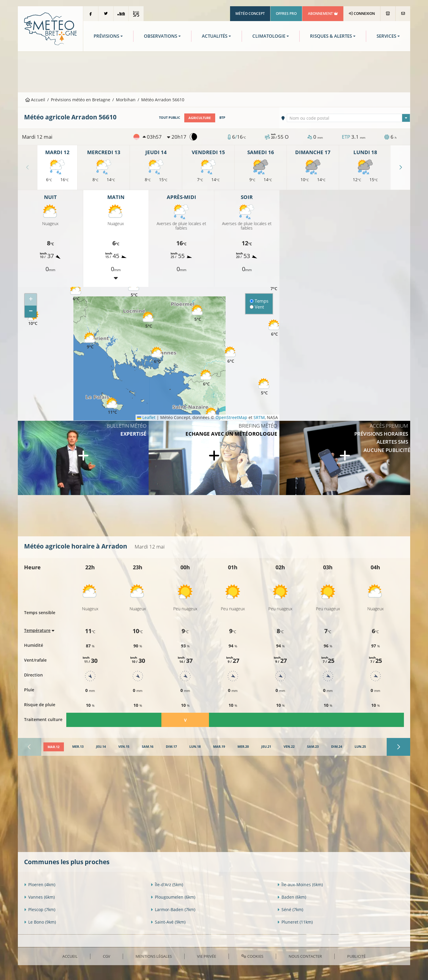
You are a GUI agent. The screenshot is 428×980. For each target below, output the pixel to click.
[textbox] (349, 118)
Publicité (356, 956)
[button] (76, 292)
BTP (222, 118)
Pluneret (295, 922)
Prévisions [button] (106, 36)
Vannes (39, 897)
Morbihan (126, 100)
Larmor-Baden (173, 909)
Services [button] (386, 36)
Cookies (252, 956)
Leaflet (146, 417)
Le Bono (40, 922)
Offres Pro (286, 14)
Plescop (40, 909)
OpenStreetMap (231, 417)
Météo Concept (250, 14)
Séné (290, 909)
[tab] (53, 747)
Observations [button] (160, 36)
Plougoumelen (173, 897)
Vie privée (207, 956)
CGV (107, 956)
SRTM (259, 417)
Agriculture (200, 118)
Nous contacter (305, 956)
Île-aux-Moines (300, 884)
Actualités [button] (215, 36)
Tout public (170, 118)
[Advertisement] (214, 71)
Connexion (362, 14)
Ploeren (40, 884)
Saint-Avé (168, 922)
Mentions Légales (154, 956)
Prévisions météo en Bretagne (81, 100)
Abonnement (323, 14)
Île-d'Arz (167, 884)
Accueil (35, 100)
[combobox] (349, 118)
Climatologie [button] (269, 36)
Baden (292, 897)
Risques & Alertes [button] (331, 36)
